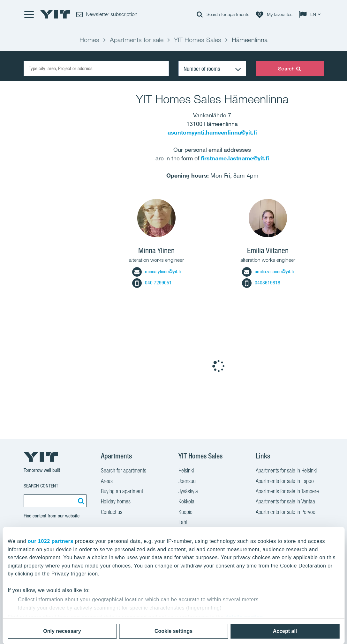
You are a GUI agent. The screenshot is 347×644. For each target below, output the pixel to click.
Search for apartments (124, 471)
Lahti (183, 523)
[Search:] (80, 501)
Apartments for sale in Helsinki (286, 471)
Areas (107, 482)
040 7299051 (152, 283)
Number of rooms (202, 69)
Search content (41, 486)
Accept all (285, 631)
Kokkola (186, 502)
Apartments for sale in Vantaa (285, 502)
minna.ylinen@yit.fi (156, 271)
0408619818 (261, 283)
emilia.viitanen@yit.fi (268, 271)
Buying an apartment (122, 492)
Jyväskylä (188, 492)
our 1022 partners (51, 541)
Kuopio (185, 513)
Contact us (112, 513)
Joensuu (187, 482)
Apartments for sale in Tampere (287, 492)
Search (290, 69)
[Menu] (29, 14)
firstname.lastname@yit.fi (235, 158)
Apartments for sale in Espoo (285, 482)
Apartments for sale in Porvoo (286, 513)
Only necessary (62, 631)
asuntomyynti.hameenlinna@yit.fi (212, 132)
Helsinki (186, 471)
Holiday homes (116, 502)
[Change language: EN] (311, 14)
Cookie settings (173, 631)
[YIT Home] (55, 14)
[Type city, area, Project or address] (96, 69)
